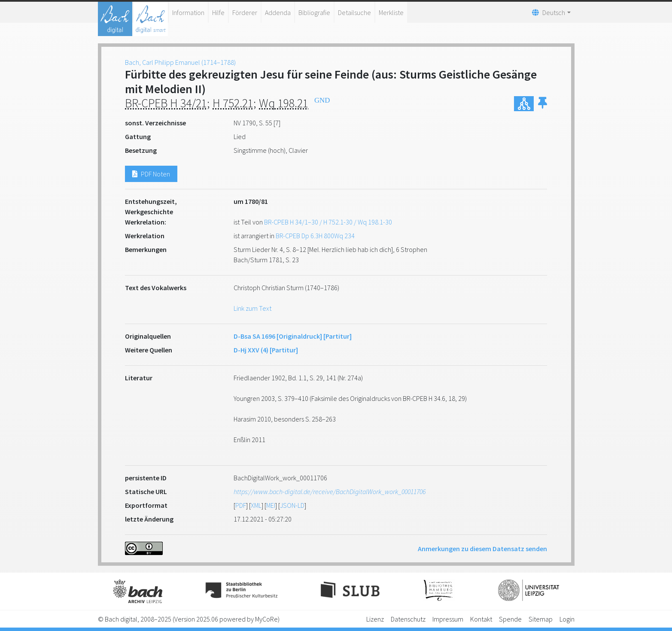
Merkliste (391, 12)
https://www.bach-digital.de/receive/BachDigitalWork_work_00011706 (330, 491)
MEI (271, 505)
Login (567, 619)
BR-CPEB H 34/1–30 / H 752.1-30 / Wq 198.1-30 (328, 222)
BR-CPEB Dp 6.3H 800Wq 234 (315, 236)
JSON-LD (292, 505)
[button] (543, 104)
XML (256, 505)
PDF (241, 505)
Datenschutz (408, 619)
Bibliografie (314, 12)
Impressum (448, 619)
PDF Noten (151, 174)
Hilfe (218, 12)
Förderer (245, 12)
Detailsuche (354, 12)
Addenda (278, 12)
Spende (510, 619)
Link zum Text (252, 308)
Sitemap (541, 619)
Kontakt (481, 619)
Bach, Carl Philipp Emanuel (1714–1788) (180, 62)
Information (188, 12)
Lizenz (375, 619)
